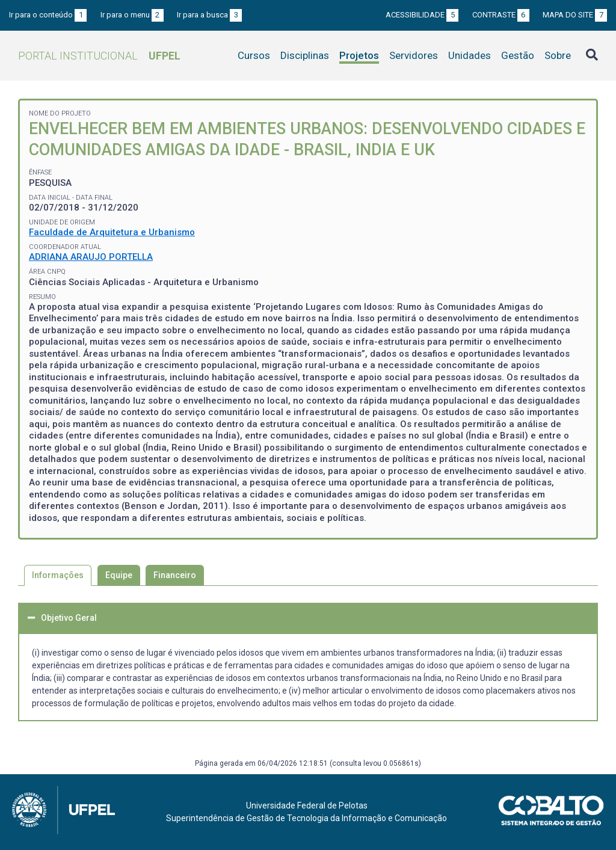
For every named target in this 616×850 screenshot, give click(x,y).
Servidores (414, 55)
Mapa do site (575, 15)
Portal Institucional (99, 56)
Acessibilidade (422, 15)
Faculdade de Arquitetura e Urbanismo (112, 232)
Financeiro (175, 575)
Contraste (501, 15)
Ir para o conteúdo (48, 15)
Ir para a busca (209, 15)
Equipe (119, 575)
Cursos (254, 55)
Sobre (558, 55)
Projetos (359, 55)
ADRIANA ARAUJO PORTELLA (91, 257)
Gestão (518, 55)
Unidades (470, 55)
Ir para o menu (132, 15)
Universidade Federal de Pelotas (307, 805)
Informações (58, 575)
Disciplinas (305, 55)
